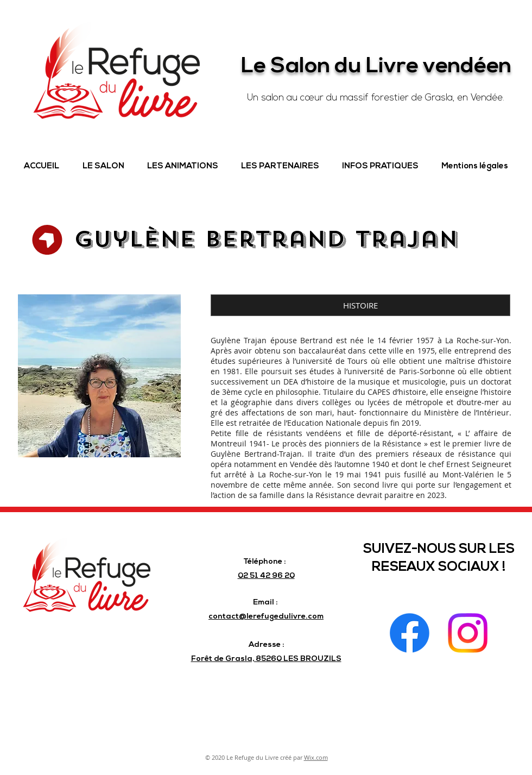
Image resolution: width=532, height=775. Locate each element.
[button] (103, 167)
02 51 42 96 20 (266, 576)
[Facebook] (410, 633)
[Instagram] (468, 633)
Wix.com (316, 757)
